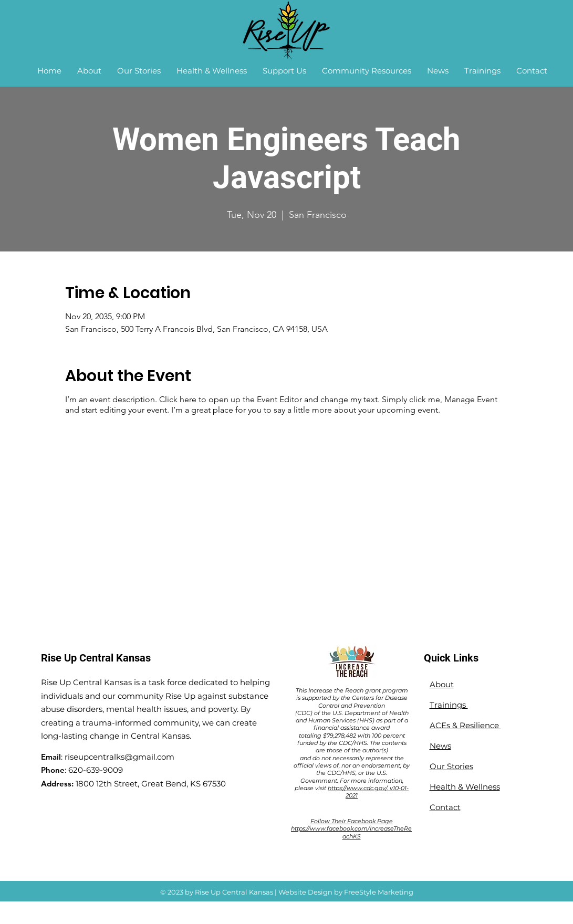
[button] (89, 71)
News (440, 746)
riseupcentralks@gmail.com (119, 757)
